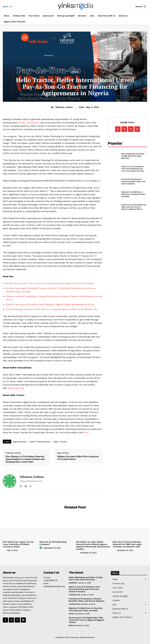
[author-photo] (5, 550)
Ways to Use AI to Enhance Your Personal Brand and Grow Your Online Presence (134, 169)
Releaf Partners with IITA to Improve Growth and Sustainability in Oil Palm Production (50, 283)
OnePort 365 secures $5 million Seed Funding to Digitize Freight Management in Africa (50, 305)
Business (73, 583)
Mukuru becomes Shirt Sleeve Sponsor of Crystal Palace (78, 458)
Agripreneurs (20, 442)
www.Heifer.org (16, 388)
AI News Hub (74, 595)
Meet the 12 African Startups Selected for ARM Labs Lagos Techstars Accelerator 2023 (127, 544)
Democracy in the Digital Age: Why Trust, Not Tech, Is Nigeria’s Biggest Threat (134, 207)
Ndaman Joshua (64, 107)
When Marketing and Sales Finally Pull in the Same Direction (133, 156)
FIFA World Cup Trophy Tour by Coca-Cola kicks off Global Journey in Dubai (18, 544)
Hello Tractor (60, 442)
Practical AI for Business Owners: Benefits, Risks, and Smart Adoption (133, 181)
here (86, 433)
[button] (141, 6)
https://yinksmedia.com (31, 481)
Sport (72, 614)
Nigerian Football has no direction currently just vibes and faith (133, 194)
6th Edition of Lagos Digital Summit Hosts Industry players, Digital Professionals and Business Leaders (93, 545)
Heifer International (29, 123)
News (75, 72)
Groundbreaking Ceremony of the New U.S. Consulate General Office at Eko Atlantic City (51, 309)
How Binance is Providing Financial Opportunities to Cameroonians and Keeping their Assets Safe (25, 459)
